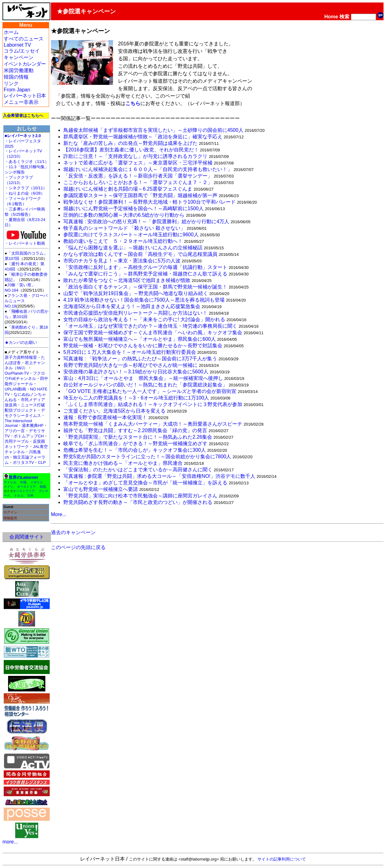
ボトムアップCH (29, 436)
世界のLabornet (23, 477)
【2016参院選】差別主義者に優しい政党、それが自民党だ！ (131, 150)
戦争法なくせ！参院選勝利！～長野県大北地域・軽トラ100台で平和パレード (150, 202)
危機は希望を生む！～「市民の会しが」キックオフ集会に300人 (135, 450)
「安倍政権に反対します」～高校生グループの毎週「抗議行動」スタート (145, 267)
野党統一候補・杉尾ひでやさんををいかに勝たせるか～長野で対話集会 (143, 346)
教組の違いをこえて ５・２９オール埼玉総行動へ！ (123, 241)
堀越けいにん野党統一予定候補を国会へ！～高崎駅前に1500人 (134, 208)
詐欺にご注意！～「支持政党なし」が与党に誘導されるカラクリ (135, 156)
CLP (42, 462)
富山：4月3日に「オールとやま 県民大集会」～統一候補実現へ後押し (143, 378)
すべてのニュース (24, 39)
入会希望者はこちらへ (23, 115)
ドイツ (8, 487)
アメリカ (10, 482)
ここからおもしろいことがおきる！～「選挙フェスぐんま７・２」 (138, 182)
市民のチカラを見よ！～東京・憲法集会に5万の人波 (122, 261)
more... (10, 842)
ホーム (11, 32)
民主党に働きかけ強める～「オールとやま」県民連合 (123, 463)
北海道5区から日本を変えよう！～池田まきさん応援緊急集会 (132, 306)
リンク (11, 83)
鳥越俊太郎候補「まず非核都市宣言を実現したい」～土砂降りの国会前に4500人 (153, 130)
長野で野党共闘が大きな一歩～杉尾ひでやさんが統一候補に (130, 365)
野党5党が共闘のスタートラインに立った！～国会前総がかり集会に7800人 (147, 457)
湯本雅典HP (33, 425)
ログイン (10, 512)
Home (331, 17)
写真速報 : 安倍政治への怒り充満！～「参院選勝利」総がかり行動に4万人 (146, 222)
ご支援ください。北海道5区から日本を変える (114, 411)
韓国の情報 (16, 77)
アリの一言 (15, 431)
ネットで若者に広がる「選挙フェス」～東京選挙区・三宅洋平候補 (138, 163)
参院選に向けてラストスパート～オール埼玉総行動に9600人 (131, 235)
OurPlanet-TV (17, 373)
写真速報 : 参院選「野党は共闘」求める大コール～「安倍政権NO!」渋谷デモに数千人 (159, 476)
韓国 (43, 487)
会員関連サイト (27, 537)
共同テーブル (17, 441)
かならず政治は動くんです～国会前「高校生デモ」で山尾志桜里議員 (140, 254)
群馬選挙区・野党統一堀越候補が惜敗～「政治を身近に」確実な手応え (143, 137)
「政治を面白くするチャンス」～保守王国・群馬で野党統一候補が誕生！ (145, 287)
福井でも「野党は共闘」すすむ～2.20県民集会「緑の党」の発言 (135, 430)
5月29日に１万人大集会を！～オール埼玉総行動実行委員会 (130, 352)
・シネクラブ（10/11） (26, 188)
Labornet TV (17, 45)
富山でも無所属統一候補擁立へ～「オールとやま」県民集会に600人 (140, 339)
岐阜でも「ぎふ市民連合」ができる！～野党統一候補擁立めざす (135, 443)
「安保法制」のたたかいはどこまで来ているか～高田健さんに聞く (138, 470)
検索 (344, 17)
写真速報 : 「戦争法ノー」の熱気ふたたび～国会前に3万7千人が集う (140, 359)
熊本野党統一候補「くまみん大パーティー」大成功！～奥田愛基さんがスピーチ (153, 424)
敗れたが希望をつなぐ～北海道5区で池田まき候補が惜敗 (127, 280)
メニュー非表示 (21, 102)
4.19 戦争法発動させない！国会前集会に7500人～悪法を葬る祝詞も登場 (144, 300)
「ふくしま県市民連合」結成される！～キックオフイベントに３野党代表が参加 (153, 404)
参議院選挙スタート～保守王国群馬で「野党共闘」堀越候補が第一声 (140, 195)
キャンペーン (19, 57)
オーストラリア (24, 491)
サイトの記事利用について (282, 859)
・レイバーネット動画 (26, 241)
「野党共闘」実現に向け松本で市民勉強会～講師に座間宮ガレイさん (140, 496)
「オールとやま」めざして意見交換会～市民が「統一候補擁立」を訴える (145, 483)
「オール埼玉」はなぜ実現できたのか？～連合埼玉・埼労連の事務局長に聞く (150, 326)
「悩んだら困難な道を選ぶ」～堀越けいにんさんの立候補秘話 (133, 248)
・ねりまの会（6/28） (25, 193)
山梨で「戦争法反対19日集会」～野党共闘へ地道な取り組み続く (136, 293)
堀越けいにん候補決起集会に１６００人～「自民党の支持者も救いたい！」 (148, 169)
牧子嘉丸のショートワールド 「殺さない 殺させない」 (124, 228)
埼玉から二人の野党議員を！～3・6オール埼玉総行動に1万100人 (136, 398)
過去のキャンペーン (73, 532)
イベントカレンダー (25, 64)
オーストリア (26, 487)
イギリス (37, 482)
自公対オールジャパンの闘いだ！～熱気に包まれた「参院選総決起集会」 (145, 385)
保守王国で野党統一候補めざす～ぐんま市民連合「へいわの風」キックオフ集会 (153, 332)
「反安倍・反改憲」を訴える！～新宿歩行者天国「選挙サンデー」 (138, 176)
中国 (23, 482)
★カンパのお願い (21, 342)
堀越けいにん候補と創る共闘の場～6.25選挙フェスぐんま (128, 189)
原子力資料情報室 (21, 357)
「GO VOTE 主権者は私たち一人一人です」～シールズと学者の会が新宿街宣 (150, 391)
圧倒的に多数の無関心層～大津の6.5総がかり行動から (124, 215)
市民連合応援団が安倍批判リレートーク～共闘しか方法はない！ (135, 313)
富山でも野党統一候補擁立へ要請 (101, 489)
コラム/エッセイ (22, 51)
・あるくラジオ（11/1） (27, 162)
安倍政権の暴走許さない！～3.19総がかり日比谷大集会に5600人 (136, 372)
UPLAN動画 (15, 389)
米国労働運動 (19, 70)
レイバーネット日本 (25, 96)
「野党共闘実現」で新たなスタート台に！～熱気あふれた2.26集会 (138, 437)
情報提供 (10, 518)
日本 (30, 495)
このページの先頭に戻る (78, 547)
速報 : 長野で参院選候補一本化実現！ (105, 417)
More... (59, 514)
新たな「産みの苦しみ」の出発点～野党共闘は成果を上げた (130, 143)
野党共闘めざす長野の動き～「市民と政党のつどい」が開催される (138, 502)
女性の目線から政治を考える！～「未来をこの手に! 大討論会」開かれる (144, 319)
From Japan (17, 90)
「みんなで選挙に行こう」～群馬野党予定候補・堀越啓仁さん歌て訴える (145, 274)
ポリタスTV (23, 462)
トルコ (19, 495)
